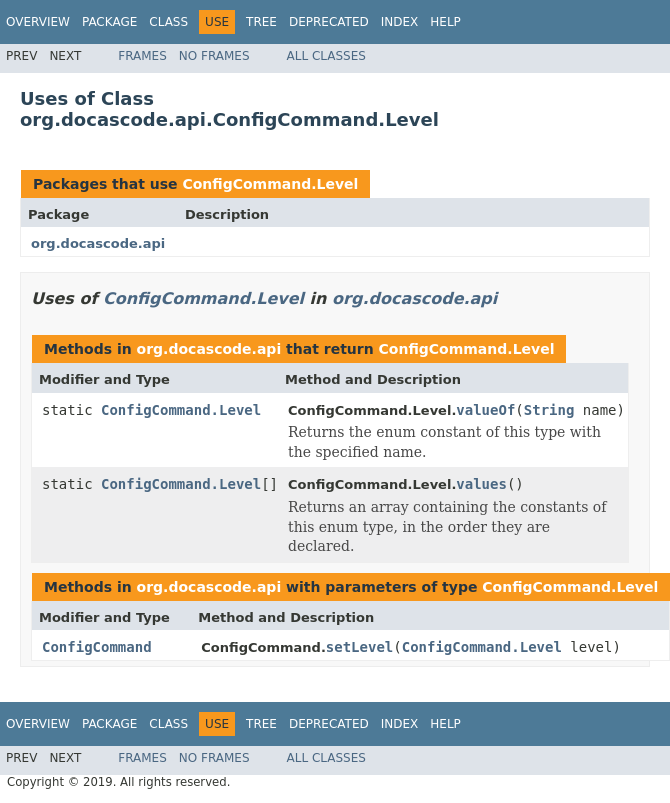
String (549, 410)
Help (445, 22)
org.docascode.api (98, 243)
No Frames (214, 56)
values (481, 484)
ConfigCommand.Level (270, 184)
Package (109, 22)
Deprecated (329, 22)
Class (168, 22)
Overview (38, 22)
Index (400, 22)
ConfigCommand (97, 647)
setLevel (359, 647)
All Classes (326, 56)
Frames (142, 56)
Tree (261, 22)
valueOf (485, 410)
